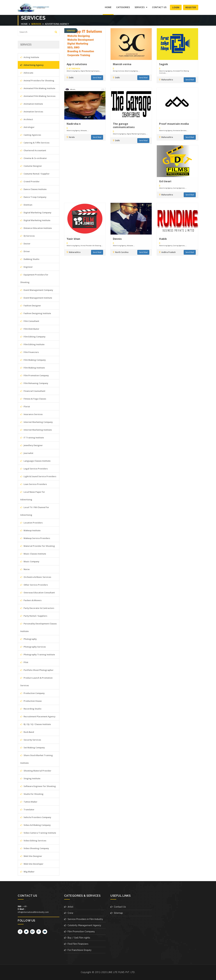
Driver (25, 251)
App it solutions (77, 64)
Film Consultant (30, 321)
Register (191, 7)
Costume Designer (31, 166)
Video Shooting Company (35, 848)
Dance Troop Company (33, 197)
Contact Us (159, 7)
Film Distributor (30, 329)
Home (108, 7)
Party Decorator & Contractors (37, 608)
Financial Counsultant (33, 391)
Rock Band (27, 732)
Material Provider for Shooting (38, 546)
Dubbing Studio (30, 259)
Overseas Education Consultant (38, 593)
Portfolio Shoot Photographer (37, 670)
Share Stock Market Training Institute (37, 759)
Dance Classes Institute (33, 189)
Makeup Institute (30, 530)
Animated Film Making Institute (38, 88)
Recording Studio (31, 709)
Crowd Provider (30, 181)
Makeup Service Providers (35, 538)
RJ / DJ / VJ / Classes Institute (36, 724)
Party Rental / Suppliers (34, 616)
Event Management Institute (36, 298)
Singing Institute (30, 778)
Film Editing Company (33, 337)
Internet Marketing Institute (36, 430)
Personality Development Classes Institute (38, 627)
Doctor (25, 244)
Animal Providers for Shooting (37, 81)
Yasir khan (73, 239)
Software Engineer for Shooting (38, 786)
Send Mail (97, 78)
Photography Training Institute (38, 654)
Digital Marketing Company (36, 213)
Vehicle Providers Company (36, 817)
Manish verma (122, 64)
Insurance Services (31, 414)
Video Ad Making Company (35, 825)
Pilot (24, 662)
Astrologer (27, 127)
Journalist (27, 453)
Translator (27, 809)
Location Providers (31, 523)
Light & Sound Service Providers (38, 476)
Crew (69, 913)
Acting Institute (30, 57)
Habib (163, 239)
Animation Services (32, 112)
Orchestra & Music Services (36, 577)
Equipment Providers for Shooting (34, 278)
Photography (29, 639)
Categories (123, 7)
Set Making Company (33, 748)
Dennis (117, 239)
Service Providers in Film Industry (84, 919)
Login (176, 7)
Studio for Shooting (32, 794)
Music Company (30, 561)
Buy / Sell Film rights (77, 938)
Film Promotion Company (35, 375)
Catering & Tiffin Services (35, 143)
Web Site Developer (32, 864)
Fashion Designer (31, 306)
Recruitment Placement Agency (38, 716)
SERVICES (141, 7)
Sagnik (164, 64)
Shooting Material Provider (36, 771)
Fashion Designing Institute (36, 313)
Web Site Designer (31, 856)
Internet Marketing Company (37, 422)
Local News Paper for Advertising (33, 496)
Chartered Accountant (33, 150)
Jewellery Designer (32, 445)
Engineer (27, 267)
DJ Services (27, 236)
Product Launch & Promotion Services (36, 682)
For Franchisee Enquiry (78, 950)
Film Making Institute (33, 368)
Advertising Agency (57, 24)
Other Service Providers (34, 585)
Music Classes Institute (33, 554)
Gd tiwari (165, 182)
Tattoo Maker (29, 802)
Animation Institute (32, 104)
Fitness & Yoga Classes (33, 399)
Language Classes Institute (35, 461)
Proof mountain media (174, 124)
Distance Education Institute (36, 228)
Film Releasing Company (34, 383)
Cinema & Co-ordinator (34, 158)
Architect (27, 119)
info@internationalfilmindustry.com (33, 912)
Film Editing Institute (32, 344)
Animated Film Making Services (38, 96)
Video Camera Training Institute (38, 833)
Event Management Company (37, 290)
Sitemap (117, 913)
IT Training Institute (32, 438)
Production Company (32, 693)
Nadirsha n (74, 124)
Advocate (27, 73)
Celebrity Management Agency (83, 925)
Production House (31, 701)
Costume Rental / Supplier (35, 174)
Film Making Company (33, 360)
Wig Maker (27, 872)
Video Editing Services (33, 841)
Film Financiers (30, 352)
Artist (69, 907)
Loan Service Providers (34, 484)
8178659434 (73, 68)
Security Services (31, 740)
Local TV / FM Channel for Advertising (35, 511)
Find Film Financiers (76, 944)
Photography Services (33, 647)
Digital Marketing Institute (35, 220)
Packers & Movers (31, 600)
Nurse (25, 569)
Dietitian (26, 205)
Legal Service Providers (34, 469)
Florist (25, 406)
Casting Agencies (31, 135)
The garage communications (124, 126)
